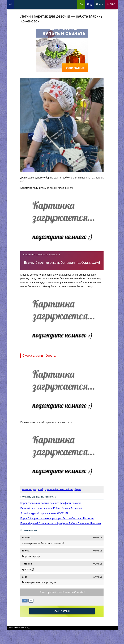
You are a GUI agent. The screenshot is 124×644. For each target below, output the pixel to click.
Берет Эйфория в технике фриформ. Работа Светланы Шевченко (57, 518)
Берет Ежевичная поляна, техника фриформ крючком (51, 503)
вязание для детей (33, 489)
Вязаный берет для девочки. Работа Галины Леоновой (51, 508)
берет (78, 489)
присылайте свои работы (59, 489)
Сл (81, 4)
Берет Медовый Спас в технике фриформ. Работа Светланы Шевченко (60, 523)
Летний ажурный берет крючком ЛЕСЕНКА (44, 513)
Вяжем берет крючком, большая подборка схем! (62, 263)
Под (89, 4)
